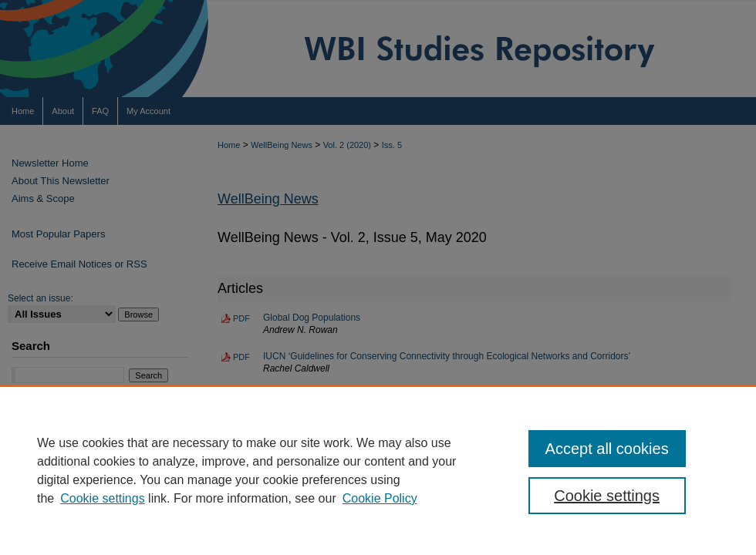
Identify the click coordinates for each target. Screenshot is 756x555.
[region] (378, 470)
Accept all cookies (607, 449)
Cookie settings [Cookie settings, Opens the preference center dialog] (607, 496)
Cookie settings (102, 498)
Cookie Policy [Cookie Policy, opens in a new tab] (380, 498)
